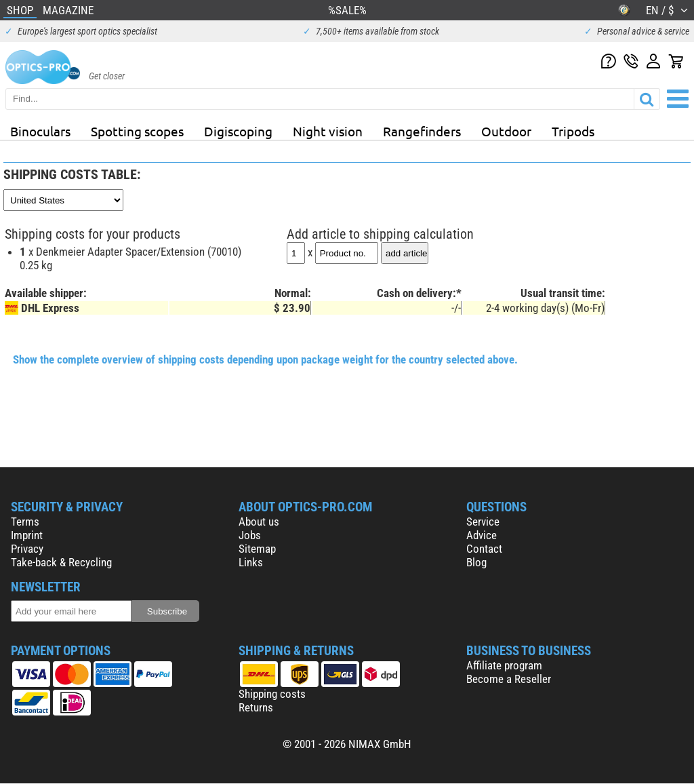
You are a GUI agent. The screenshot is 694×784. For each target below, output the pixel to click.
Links (251, 562)
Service (483, 522)
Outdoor (506, 131)
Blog (476, 562)
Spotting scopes (137, 131)
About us (259, 522)
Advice (482, 535)
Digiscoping (238, 131)
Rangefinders (422, 131)
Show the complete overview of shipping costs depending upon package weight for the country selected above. (265, 359)
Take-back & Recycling (61, 562)
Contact (484, 549)
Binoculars (40, 131)
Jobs (250, 535)
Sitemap (257, 549)
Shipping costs (272, 694)
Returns (256, 707)
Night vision (328, 131)
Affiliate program (504, 665)
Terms (25, 522)
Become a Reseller (509, 679)
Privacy (27, 549)
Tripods (573, 131)
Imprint (27, 535)
